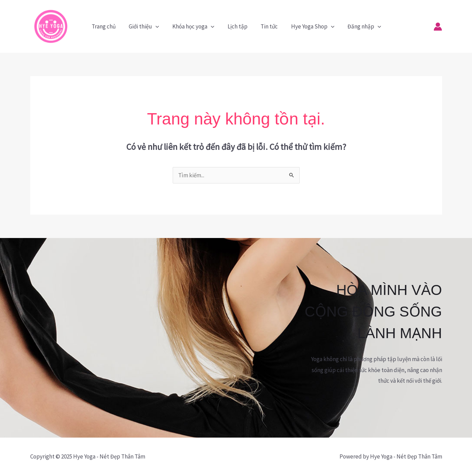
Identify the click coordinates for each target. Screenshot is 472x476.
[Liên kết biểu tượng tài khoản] (438, 27)
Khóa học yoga (194, 26)
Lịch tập (237, 26)
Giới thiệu (147, 26)
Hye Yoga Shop (309, 26)
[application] (158, 26)
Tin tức (267, 26)
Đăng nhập (359, 26)
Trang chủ (108, 26)
